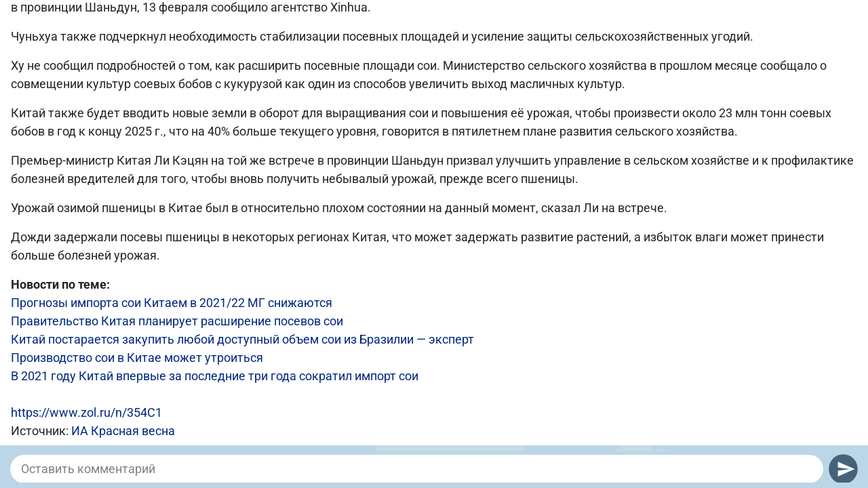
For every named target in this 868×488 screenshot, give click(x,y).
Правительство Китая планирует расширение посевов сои (177, 321)
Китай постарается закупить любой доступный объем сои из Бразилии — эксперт (242, 339)
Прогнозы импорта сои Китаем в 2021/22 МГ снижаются (172, 303)
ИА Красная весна (123, 431)
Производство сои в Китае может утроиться (137, 358)
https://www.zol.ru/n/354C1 (86, 412)
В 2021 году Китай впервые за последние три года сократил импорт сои (215, 376)
